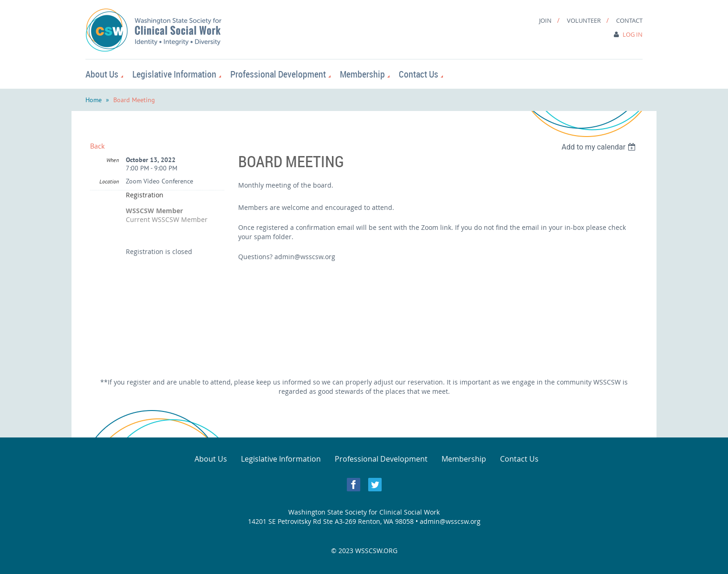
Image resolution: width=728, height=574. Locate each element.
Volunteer (584, 20)
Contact (629, 20)
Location (109, 181)
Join (545, 20)
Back (97, 146)
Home (94, 100)
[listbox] (600, 147)
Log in (633, 34)
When (113, 160)
